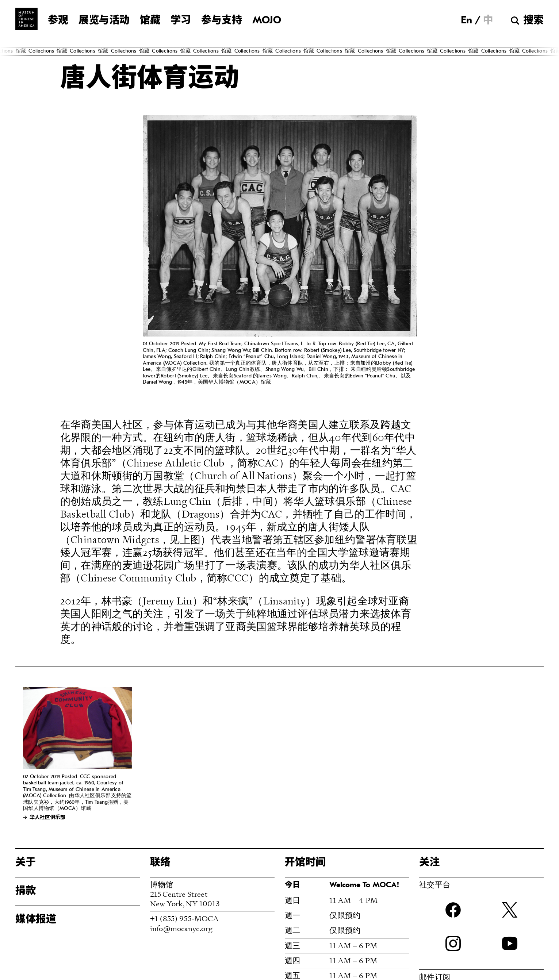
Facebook (453, 910)
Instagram (453, 944)
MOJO (267, 21)
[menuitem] (466, 20)
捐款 (26, 891)
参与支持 (222, 21)
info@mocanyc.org (181, 928)
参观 (58, 21)
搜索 (533, 21)
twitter (510, 910)
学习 (181, 21)
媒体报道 (36, 920)
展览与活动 (104, 21)
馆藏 (150, 21)
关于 (26, 863)
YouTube (510, 944)
